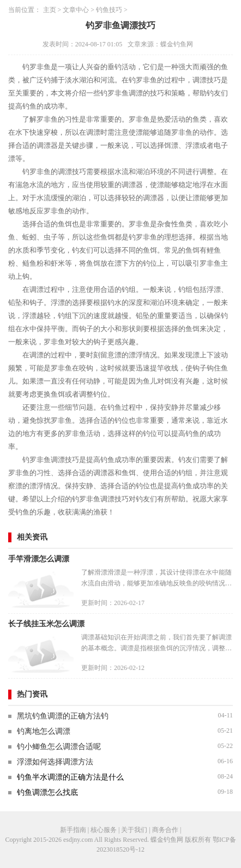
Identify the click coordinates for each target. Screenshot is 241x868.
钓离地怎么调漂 (44, 731)
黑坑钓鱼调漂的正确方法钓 (63, 716)
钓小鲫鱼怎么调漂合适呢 (59, 747)
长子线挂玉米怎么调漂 (46, 624)
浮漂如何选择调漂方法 (55, 762)
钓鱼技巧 (109, 10)
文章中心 (76, 10)
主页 (50, 10)
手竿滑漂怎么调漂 (39, 559)
